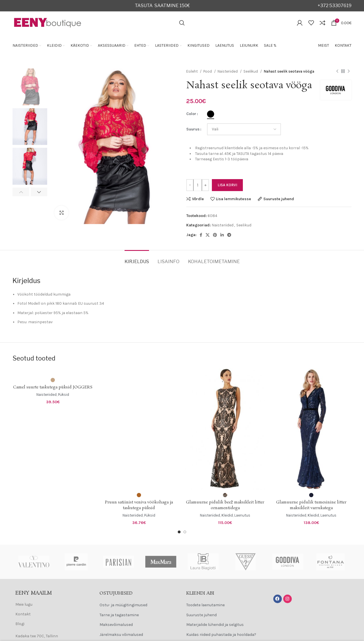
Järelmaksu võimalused (121, 635)
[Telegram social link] (229, 235)
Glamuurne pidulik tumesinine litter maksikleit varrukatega (311, 505)
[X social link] (208, 235)
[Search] (182, 23)
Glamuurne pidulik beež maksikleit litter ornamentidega (225, 505)
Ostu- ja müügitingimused (123, 605)
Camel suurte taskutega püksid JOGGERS (53, 387)
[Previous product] (337, 71)
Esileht (192, 71)
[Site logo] (48, 22)
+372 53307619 (335, 6)
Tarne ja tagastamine (119, 615)
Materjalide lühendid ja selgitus (215, 625)
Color (191, 114)
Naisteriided (228, 71)
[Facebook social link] (201, 235)
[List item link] (52, 605)
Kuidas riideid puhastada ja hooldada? (221, 635)
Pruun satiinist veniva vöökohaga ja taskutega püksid (139, 505)
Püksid (64, 395)
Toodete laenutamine (205, 605)
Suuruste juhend (201, 615)
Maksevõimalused (116, 625)
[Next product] (349, 71)
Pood (208, 71)
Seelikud (251, 71)
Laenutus (242, 515)
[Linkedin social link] (222, 235)
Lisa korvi (227, 185)
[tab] (137, 259)
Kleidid (227, 515)
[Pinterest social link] (215, 235)
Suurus (193, 129)
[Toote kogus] (198, 185)
